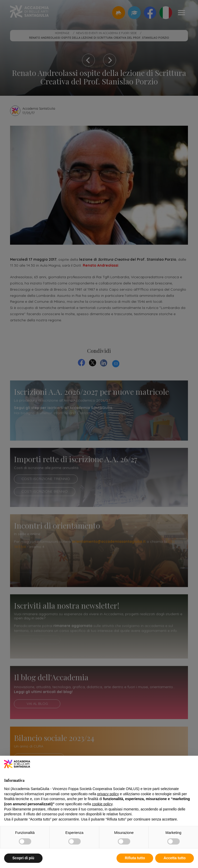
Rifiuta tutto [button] (135, 858)
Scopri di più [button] (23, 858)
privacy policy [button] (108, 794)
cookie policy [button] (102, 804)
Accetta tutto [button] (175, 858)
